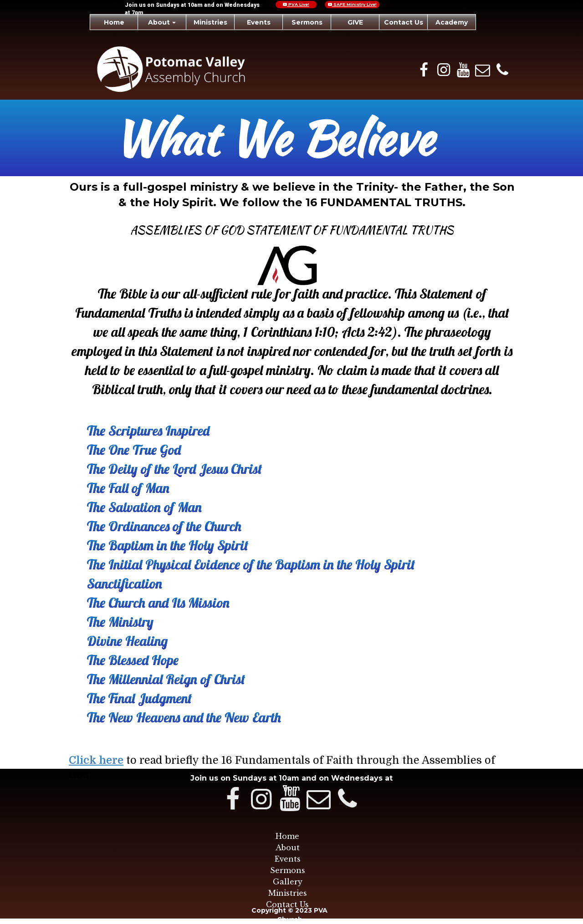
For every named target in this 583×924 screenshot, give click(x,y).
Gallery (288, 882)
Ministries (288, 893)
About (288, 848)
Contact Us (287, 904)
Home (287, 836)
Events (288, 859)
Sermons (288, 870)
